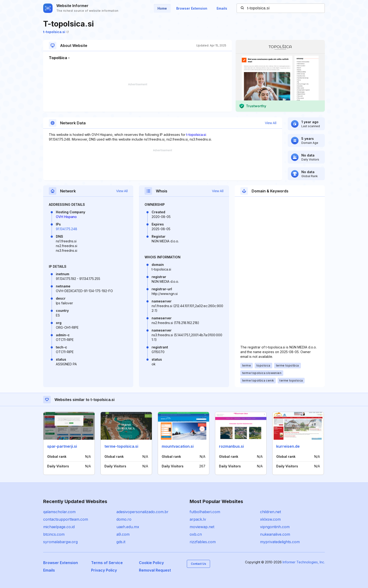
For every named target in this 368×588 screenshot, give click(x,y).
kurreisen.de (288, 446)
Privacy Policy (104, 570)
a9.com (123, 534)
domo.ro (124, 519)
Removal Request (155, 570)
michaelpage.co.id (59, 527)
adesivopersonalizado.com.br (142, 512)
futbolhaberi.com (205, 512)
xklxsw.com (270, 519)
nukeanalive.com (275, 534)
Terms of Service (107, 563)
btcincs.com (54, 534)
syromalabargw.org (60, 542)
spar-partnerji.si (62, 446)
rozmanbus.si (231, 446)
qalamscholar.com (59, 512)
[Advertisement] (138, 97)
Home (162, 8)
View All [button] (271, 123)
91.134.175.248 (67, 229)
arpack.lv (198, 519)
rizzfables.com (203, 542)
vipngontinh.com (275, 527)
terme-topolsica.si (121, 446)
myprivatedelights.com (280, 542)
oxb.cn (196, 534)
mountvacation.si (178, 446)
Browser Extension (192, 8)
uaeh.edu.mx (128, 527)
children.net (270, 512)
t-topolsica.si (56, 32)
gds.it (121, 542)
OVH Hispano (66, 217)
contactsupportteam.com (66, 519)
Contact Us (198, 564)
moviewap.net (202, 527)
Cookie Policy (151, 563)
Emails (222, 8)
